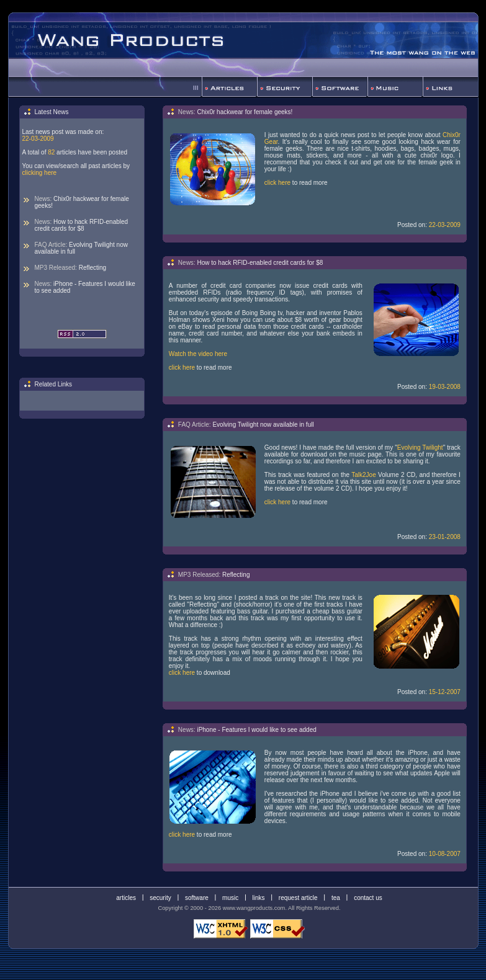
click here (277, 183)
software (197, 897)
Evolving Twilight (420, 448)
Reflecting (92, 268)
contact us (368, 897)
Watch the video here (198, 354)
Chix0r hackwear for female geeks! (82, 202)
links (259, 897)
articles (126, 897)
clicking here (40, 173)
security (160, 897)
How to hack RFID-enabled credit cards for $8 (82, 225)
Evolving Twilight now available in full (81, 248)
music (230, 897)
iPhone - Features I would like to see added (85, 287)
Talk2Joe (363, 475)
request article (298, 897)
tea (336, 897)
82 (51, 152)
